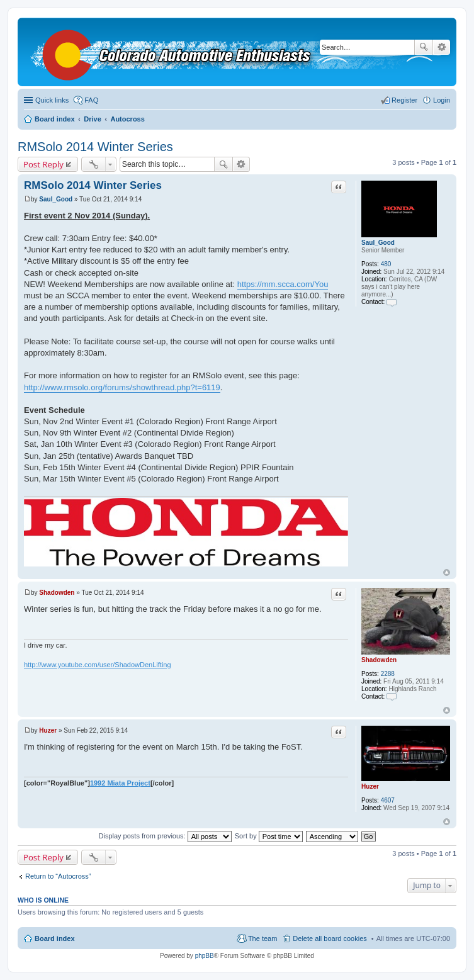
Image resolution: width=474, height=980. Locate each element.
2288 (388, 674)
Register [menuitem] (404, 100)
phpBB (205, 956)
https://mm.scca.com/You (283, 284)
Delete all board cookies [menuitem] (330, 938)
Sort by (269, 836)
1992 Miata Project (120, 783)
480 (386, 264)
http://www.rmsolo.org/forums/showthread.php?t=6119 (122, 387)
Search (424, 47)
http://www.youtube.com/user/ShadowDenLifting (98, 665)
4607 (388, 800)
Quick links (52, 100)
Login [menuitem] (442, 100)
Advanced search (442, 47)
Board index (55, 938)
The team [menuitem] (262, 938)
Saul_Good (378, 243)
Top (447, 572)
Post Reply (43, 164)
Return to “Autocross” (58, 876)
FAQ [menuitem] (91, 100)
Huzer (370, 786)
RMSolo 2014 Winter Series (95, 147)
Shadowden (379, 660)
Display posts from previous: (165, 836)
